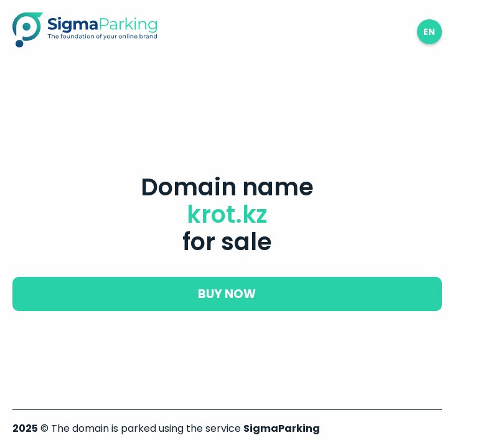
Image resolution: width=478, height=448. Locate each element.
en (429, 32)
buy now (227, 294)
